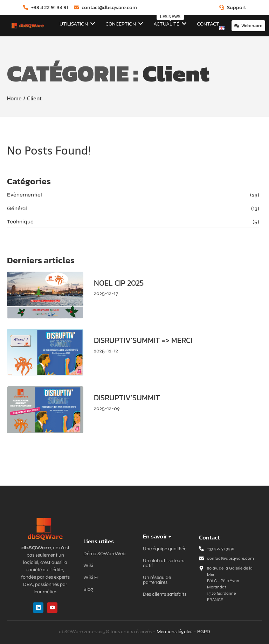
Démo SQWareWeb (104, 554)
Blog (88, 589)
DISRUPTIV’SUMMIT (127, 398)
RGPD (204, 632)
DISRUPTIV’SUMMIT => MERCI (143, 341)
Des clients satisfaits (165, 594)
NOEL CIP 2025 (119, 283)
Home (14, 98)
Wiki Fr (91, 577)
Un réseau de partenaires (157, 580)
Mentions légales (174, 632)
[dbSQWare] (27, 26)
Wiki (88, 566)
